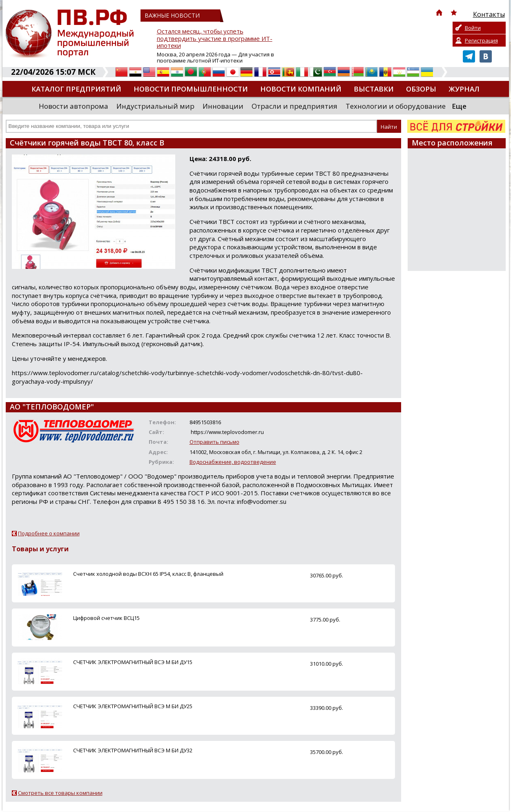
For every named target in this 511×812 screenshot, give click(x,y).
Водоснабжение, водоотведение (233, 462)
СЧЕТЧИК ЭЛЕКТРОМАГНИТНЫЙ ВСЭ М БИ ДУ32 (133, 750)
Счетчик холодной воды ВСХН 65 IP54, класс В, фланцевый (148, 574)
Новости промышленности (191, 89)
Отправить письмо (214, 442)
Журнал (464, 89)
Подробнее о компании (49, 533)
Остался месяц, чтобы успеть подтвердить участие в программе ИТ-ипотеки (215, 39)
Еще (459, 106)
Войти (473, 28)
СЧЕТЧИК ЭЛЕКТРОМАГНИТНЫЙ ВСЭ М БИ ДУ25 (133, 706)
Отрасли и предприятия (295, 106)
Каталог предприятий (76, 89)
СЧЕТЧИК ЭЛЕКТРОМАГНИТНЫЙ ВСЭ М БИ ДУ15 (133, 662)
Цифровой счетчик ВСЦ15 (106, 618)
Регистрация (481, 40)
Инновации (223, 106)
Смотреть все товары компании (60, 793)
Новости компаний (301, 89)
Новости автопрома (74, 106)
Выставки (374, 89)
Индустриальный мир (155, 106)
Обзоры (421, 89)
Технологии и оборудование (396, 106)
